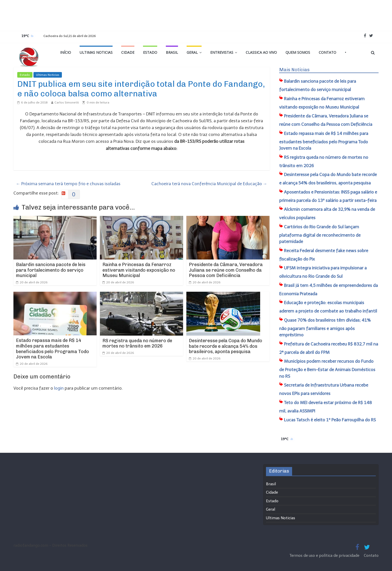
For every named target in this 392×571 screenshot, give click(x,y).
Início (66, 52)
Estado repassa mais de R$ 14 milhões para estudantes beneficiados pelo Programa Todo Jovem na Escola (52, 349)
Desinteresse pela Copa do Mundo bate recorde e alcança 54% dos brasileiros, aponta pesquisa (226, 346)
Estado (150, 52)
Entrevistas (222, 52)
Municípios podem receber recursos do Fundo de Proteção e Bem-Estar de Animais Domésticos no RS (327, 369)
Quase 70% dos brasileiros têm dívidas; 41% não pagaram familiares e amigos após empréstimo (325, 328)
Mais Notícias (294, 70)
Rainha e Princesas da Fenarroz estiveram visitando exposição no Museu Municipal (139, 270)
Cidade (128, 52)
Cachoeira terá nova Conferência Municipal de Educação (209, 184)
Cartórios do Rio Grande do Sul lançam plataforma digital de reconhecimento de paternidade (320, 234)
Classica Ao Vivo (261, 52)
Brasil (172, 52)
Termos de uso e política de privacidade (325, 556)
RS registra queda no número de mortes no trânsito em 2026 (137, 343)
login (59, 388)
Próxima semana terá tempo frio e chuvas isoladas (68, 184)
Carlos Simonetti (67, 102)
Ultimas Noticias (96, 52)
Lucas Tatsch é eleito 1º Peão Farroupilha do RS (330, 420)
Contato (327, 52)
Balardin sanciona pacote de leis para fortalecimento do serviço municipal (51, 270)
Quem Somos (298, 52)
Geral (192, 52)
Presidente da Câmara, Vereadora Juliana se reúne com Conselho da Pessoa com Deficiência (226, 270)
